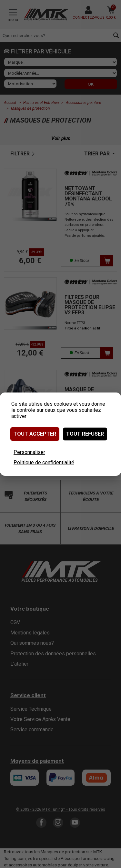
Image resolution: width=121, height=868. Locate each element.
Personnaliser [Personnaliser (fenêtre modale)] (29, 452)
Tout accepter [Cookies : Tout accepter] (35, 434)
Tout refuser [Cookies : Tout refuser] (85, 434)
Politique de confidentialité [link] (44, 462)
